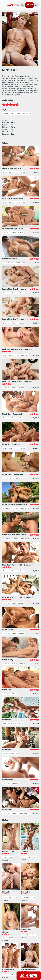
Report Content (25, 872)
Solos (23, 263)
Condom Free (7, 272)
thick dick (13, 113)
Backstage (22, 458)
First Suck (6, 355)
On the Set (21, 233)
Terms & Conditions (26, 874)
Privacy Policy (14, 874)
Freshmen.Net (31, 842)
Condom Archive (21, 172)
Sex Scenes (12, 172)
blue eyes (25, 113)
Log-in (4, 842)
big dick (19, 113)
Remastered (24, 294)
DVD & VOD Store (33, 848)
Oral (18, 294)
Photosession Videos (9, 263)
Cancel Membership (10, 848)
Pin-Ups (5, 590)
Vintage (5, 172)
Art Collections (26, 590)
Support (4, 845)
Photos (11, 590)
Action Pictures (7, 630)
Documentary (7, 233)
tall (31, 113)
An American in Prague (24, 546)
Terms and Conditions (11, 852)
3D (4, 365)
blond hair (6, 113)
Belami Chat (31, 852)
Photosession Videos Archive (15, 518)
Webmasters (31, 845)
